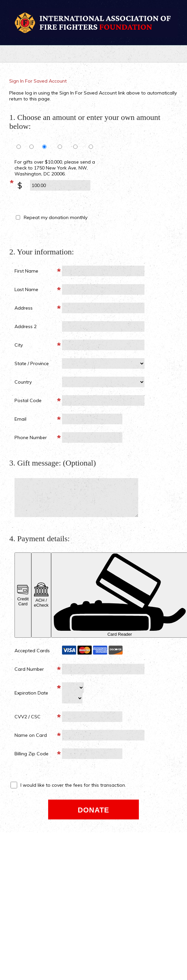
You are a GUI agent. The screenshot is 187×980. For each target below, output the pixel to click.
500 (82, 150)
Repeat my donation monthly (56, 217)
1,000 (100, 150)
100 (51, 150)
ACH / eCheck (41, 595)
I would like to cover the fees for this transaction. (73, 785)
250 (67, 150)
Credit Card (23, 595)
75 (37, 150)
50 (24, 150)
